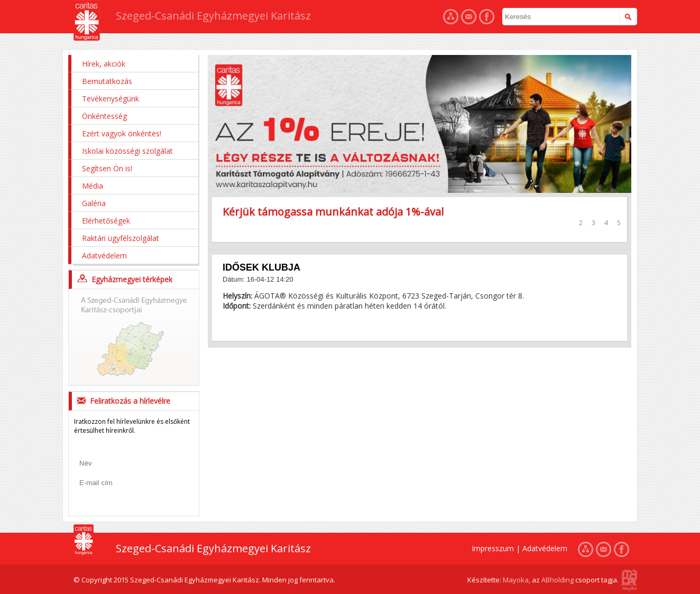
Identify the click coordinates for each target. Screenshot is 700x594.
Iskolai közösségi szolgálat (127, 151)
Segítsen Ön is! (107, 168)
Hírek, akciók (104, 64)
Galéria (94, 203)
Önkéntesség (104, 116)
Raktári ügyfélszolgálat (121, 238)
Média (93, 186)
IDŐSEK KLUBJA (261, 267)
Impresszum (493, 548)
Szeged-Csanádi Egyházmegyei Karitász (213, 16)
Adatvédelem (104, 256)
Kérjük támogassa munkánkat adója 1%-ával (333, 212)
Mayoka (516, 580)
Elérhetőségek (106, 221)
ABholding (558, 580)
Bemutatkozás (107, 81)
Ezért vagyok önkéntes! (122, 133)
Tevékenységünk (110, 99)
